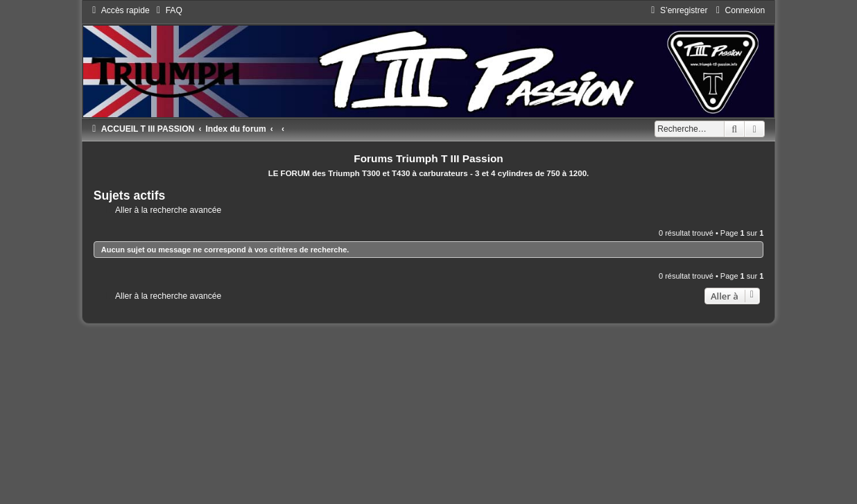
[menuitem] (168, 10)
